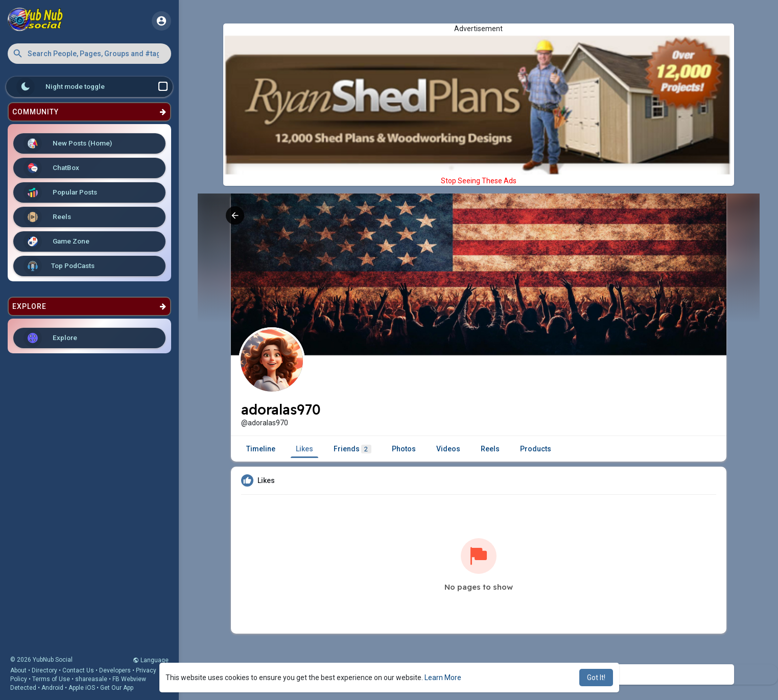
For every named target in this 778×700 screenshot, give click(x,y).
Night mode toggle (92, 87)
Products (536, 449)
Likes (304, 449)
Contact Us (78, 670)
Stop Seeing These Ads (479, 181)
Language (151, 660)
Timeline (261, 449)
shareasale (91, 679)
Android (52, 688)
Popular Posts (60, 192)
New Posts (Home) (68, 143)
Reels (47, 217)
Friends (352, 449)
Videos (448, 449)
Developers (115, 670)
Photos (404, 449)
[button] (89, 54)
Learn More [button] (443, 678)
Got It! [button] (596, 678)
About (18, 670)
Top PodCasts (59, 266)
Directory (44, 670)
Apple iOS (82, 688)
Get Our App (117, 688)
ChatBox (51, 168)
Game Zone (56, 242)
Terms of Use (51, 679)
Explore (50, 338)
